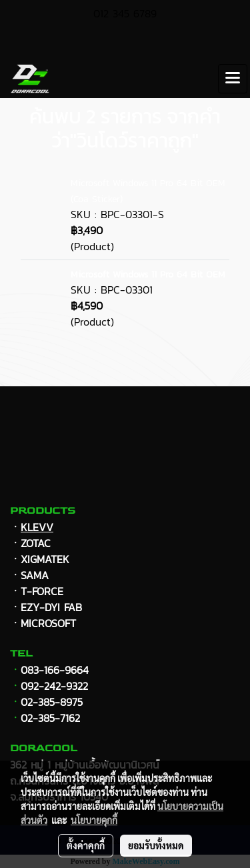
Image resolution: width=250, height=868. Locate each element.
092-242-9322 (54, 686)
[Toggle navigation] (233, 79)
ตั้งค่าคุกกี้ (86, 845)
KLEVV (37, 527)
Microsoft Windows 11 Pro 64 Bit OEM (148, 275)
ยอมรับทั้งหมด (156, 845)
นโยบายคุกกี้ (94, 820)
